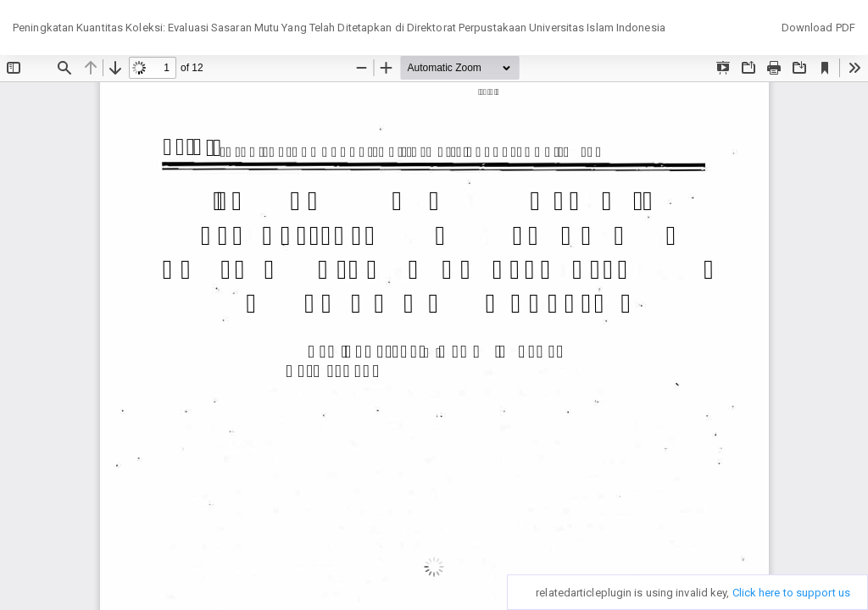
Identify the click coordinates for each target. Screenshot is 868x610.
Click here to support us (791, 593)
